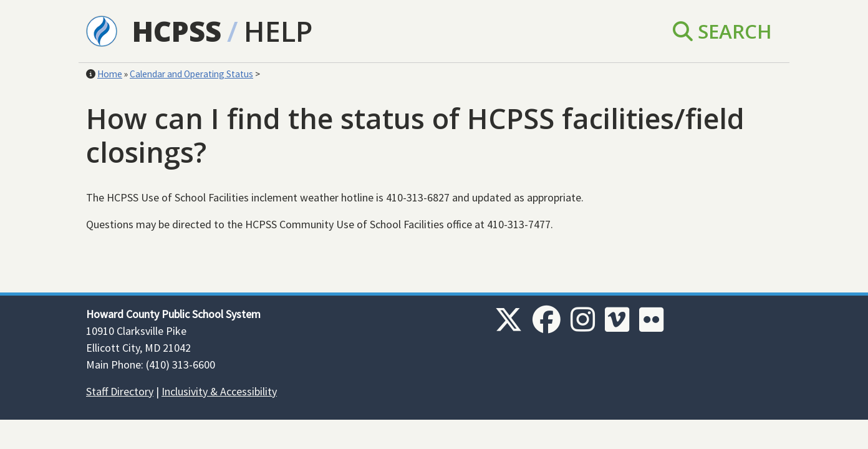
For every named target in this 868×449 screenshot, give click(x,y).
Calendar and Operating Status (191, 74)
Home (110, 74)
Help (278, 31)
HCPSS (177, 31)
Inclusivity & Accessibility (219, 391)
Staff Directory (120, 391)
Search (722, 31)
